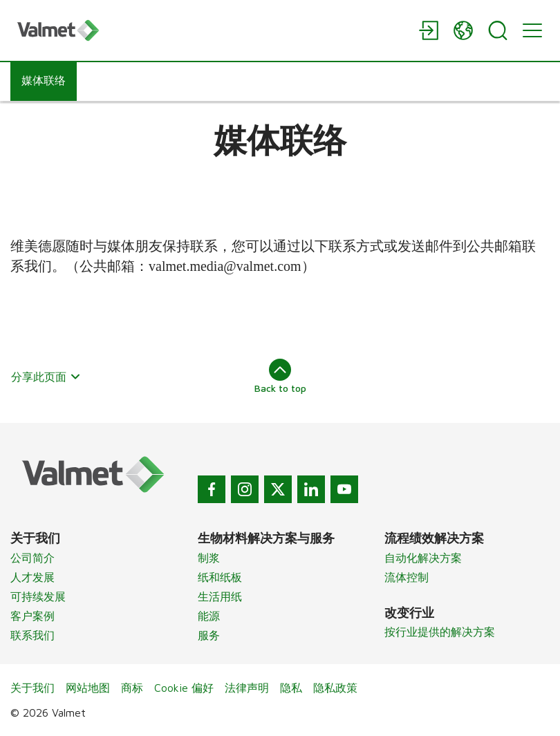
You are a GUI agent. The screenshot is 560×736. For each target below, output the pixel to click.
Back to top (280, 376)
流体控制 (407, 577)
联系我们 (32, 635)
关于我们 (32, 688)
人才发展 (32, 577)
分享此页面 (46, 377)
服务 (209, 635)
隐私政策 (335, 688)
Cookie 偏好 (184, 688)
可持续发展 (38, 596)
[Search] (498, 30)
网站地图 (88, 688)
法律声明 (247, 688)
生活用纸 (220, 596)
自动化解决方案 (423, 558)
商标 (132, 688)
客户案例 (32, 616)
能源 (209, 616)
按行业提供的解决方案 (440, 632)
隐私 (291, 688)
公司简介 (32, 558)
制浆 (209, 558)
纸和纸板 (220, 577)
